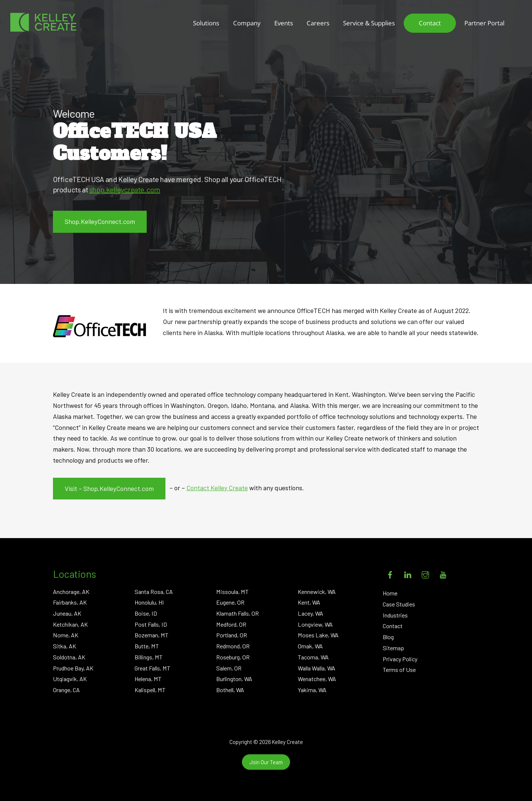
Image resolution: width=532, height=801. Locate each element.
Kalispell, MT (150, 690)
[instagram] (425, 574)
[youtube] (443, 574)
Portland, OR (232, 635)
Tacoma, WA (313, 657)
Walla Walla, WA (317, 668)
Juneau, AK (67, 613)
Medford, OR (231, 624)
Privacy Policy (400, 659)
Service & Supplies (369, 23)
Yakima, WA (312, 690)
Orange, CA (66, 690)
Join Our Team (266, 762)
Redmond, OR (233, 646)
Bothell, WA (230, 690)
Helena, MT (148, 679)
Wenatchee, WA (317, 679)
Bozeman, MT (151, 635)
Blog (388, 637)
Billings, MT (149, 657)
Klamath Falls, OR (238, 613)
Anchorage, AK (71, 592)
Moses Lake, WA (318, 635)
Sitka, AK (65, 646)
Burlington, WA (234, 679)
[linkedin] (408, 574)
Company (247, 23)
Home (390, 593)
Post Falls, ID (151, 624)
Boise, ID (146, 613)
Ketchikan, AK (70, 624)
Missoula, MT (232, 592)
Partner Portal (484, 23)
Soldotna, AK (69, 657)
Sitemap (393, 648)
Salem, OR (229, 668)
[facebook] (390, 574)
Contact (430, 23)
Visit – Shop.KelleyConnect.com (109, 488)
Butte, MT (147, 646)
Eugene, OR (230, 602)
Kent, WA (309, 602)
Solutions (206, 23)
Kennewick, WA (317, 592)
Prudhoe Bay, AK (73, 668)
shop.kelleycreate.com (125, 189)
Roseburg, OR (233, 657)
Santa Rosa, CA (154, 592)
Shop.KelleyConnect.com (100, 221)
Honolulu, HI (149, 602)
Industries (395, 615)
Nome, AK (66, 635)
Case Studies (399, 604)
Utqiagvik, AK (70, 679)
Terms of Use (399, 670)
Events (284, 23)
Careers (318, 23)
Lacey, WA (310, 613)
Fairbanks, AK (70, 602)
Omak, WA (310, 646)
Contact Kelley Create (217, 488)
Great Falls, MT (152, 668)
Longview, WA (315, 624)
